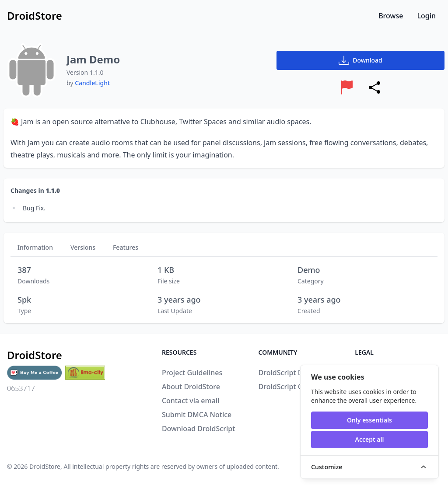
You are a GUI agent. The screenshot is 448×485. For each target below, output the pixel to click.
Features (126, 247)
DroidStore (45, 466)
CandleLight (92, 83)
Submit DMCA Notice (197, 415)
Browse (391, 16)
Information (35, 247)
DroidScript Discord (291, 373)
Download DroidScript (198, 429)
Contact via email (191, 401)
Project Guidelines (192, 373)
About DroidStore (191, 387)
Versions (83, 247)
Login (426, 16)
